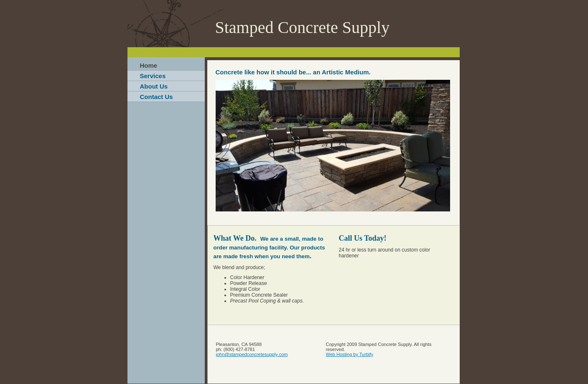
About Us (154, 86)
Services (153, 76)
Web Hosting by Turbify (350, 354)
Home (149, 65)
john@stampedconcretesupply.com (252, 354)
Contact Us (157, 97)
